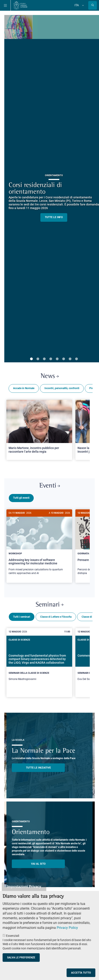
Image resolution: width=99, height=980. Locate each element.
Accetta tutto (81, 973)
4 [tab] (51, 359)
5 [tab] (57, 359)
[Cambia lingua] (82, 5)
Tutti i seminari (22, 615)
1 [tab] (31, 359)
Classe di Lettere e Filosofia (56, 615)
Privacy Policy (67, 928)
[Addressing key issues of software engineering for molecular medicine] (39, 544)
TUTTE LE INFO (54, 217)
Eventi (50, 486)
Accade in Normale (24, 388)
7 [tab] (70, 359)
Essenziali (13, 936)
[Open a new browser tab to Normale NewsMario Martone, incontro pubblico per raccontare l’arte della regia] (39, 430)
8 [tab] (76, 359)
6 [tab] (64, 359)
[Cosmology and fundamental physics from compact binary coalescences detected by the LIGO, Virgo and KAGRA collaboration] (39, 661)
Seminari (49, 603)
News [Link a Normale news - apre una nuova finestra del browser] (50, 376)
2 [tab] (38, 359)
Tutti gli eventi (21, 498)
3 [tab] (44, 359)
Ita (77, 5)
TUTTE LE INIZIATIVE (38, 766)
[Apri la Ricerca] (93, 5)
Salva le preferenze (21, 958)
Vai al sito (38, 862)
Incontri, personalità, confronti (62, 388)
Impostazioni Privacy (24, 887)
